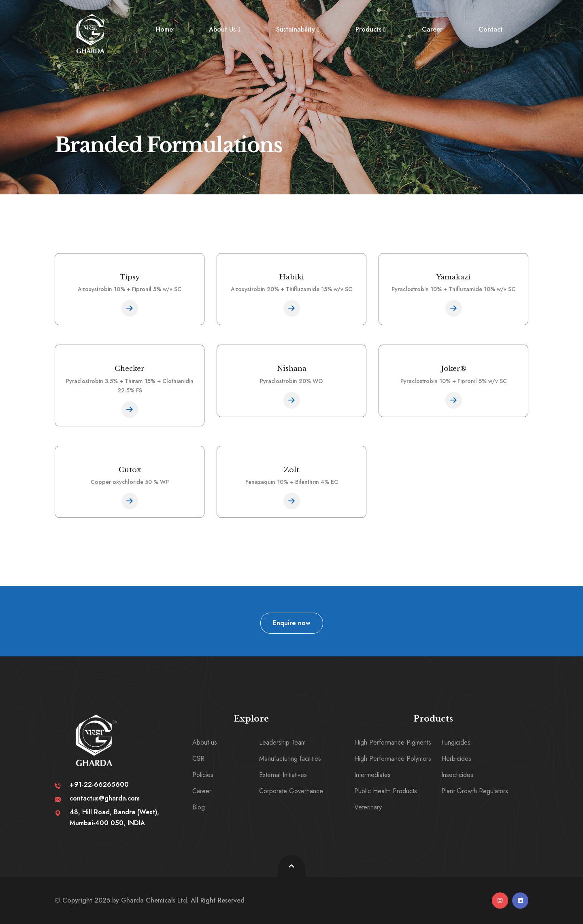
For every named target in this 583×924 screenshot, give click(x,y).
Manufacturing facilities (290, 759)
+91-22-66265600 (99, 785)
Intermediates (372, 775)
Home (164, 29)
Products (368, 29)
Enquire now (292, 623)
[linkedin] (520, 901)
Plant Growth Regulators (475, 791)
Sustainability (296, 29)
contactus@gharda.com (105, 798)
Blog (199, 807)
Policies (203, 775)
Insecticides (457, 775)
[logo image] (91, 34)
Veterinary (368, 807)
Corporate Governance (291, 791)
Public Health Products (386, 791)
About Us (222, 29)
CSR (198, 759)
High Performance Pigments (393, 742)
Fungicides (456, 742)
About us (205, 742)
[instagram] (500, 901)
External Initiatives (283, 775)
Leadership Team (282, 742)
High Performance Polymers (393, 759)
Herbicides (456, 759)
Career (432, 29)
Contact (491, 29)
